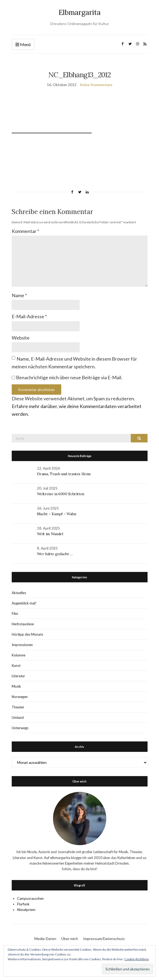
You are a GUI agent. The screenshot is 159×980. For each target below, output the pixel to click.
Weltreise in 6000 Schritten (61, 494)
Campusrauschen (30, 898)
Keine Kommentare (96, 85)
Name (19, 295)
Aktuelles (19, 593)
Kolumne (19, 655)
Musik (16, 686)
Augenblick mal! (24, 603)
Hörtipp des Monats (27, 634)
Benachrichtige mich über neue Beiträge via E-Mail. (69, 377)
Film (15, 614)
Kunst (16, 666)
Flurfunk (23, 904)
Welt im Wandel (51, 534)
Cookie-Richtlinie (137, 959)
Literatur (18, 676)
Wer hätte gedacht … (55, 554)
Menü (23, 45)
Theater (18, 707)
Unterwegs (20, 728)
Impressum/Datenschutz (104, 939)
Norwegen (20, 697)
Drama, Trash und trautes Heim (64, 474)
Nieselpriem (26, 910)
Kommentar (25, 231)
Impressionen (22, 645)
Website (21, 338)
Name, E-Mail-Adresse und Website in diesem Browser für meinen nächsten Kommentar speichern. (74, 363)
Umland (18, 717)
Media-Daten (45, 939)
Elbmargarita (80, 12)
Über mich (70, 939)
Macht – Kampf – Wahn (57, 514)
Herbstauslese (23, 624)
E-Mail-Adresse (29, 316)
